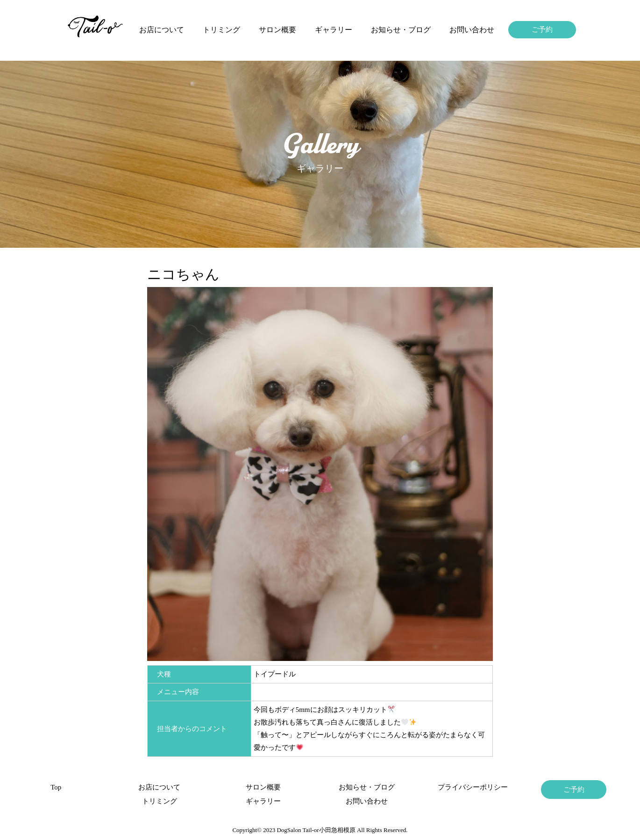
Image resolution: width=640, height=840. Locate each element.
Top (56, 787)
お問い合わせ (472, 30)
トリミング (221, 30)
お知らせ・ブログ (401, 30)
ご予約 (542, 29)
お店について (162, 30)
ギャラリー (334, 30)
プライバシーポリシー (470, 787)
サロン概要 (277, 30)
